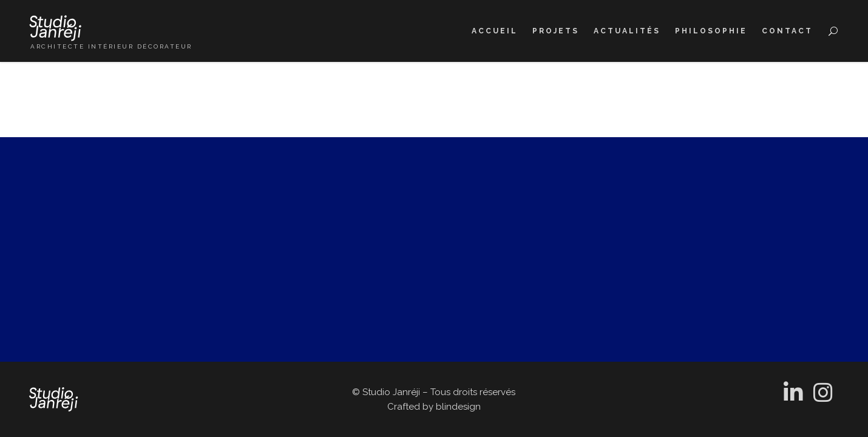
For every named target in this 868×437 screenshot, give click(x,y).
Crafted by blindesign (434, 407)
